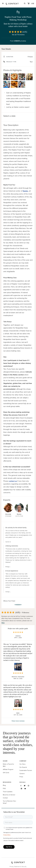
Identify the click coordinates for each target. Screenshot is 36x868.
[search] (25, 4)
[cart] (29, 4)
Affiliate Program (8, 769)
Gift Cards (6, 773)
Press (21, 777)
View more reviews (18, 721)
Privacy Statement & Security (18, 867)
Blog (4, 785)
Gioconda (8, 514)
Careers (22, 773)
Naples (25, 191)
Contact (5, 798)
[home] (12, 4)
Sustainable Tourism (26, 770)
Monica (19, 514)
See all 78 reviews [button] (18, 35)
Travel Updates (8, 792)
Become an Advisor (9, 795)
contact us (13, 481)
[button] (18, 667)
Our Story (22, 764)
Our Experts (23, 767)
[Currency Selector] (33, 3)
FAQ (3, 623)
